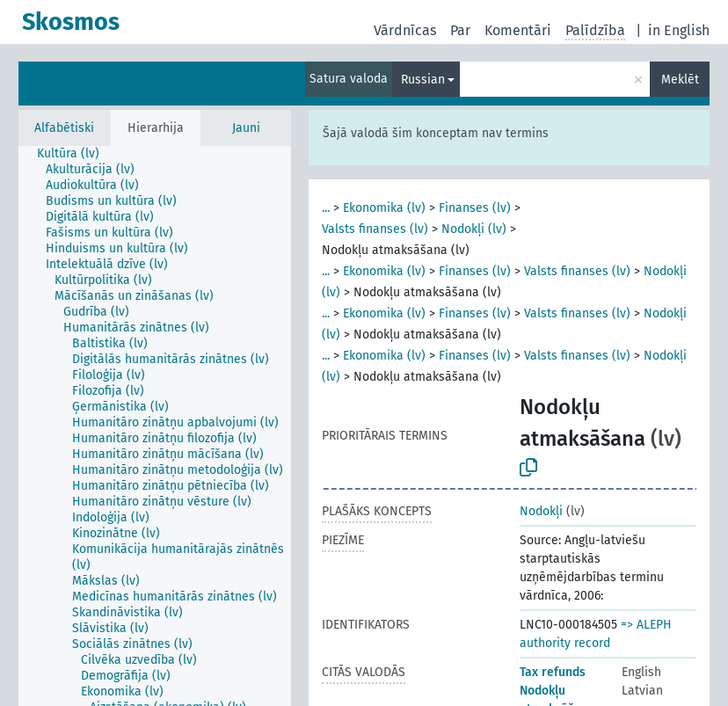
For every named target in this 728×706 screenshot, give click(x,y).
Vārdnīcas (405, 30)
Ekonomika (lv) (384, 208)
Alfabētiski (64, 128)
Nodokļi (541, 511)
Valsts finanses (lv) (375, 229)
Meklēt (680, 80)
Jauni (246, 128)
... (326, 208)
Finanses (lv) (475, 208)
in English (679, 30)
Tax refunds (553, 672)
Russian (423, 80)
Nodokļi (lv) (474, 229)
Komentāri (518, 30)
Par (460, 30)
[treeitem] (76, 154)
